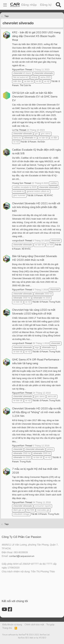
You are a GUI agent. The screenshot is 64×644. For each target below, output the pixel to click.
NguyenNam (18, 70)
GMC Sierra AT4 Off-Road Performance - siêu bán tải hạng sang (37, 361)
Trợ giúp (50, 625)
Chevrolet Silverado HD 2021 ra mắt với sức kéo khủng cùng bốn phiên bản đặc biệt (36, 207)
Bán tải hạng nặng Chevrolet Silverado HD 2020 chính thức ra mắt (35, 258)
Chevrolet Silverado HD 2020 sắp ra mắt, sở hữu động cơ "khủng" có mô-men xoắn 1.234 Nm (37, 412)
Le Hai (15, 130)
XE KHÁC (48, 195)
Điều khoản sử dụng (12, 625)
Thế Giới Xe (25, 85)
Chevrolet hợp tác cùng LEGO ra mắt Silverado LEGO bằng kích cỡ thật (34, 312)
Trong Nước (55, 302)
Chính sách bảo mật (34, 625)
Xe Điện (41, 142)
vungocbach (18, 241)
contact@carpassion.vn (22, 556)
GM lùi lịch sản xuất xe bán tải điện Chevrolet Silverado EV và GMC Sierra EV (35, 97)
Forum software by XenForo (26, 635)
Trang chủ (7, 628)
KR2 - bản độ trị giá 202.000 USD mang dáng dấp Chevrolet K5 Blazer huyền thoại (36, 36)
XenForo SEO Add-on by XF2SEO (32, 638)
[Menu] (5, 5)
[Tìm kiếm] (58, 5)
